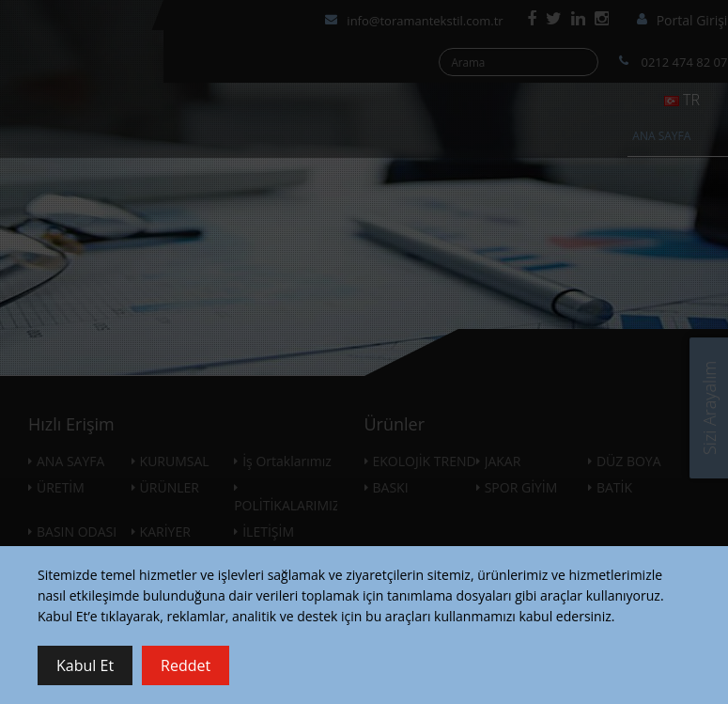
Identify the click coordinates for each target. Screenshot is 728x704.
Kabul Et (85, 665)
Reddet (186, 665)
